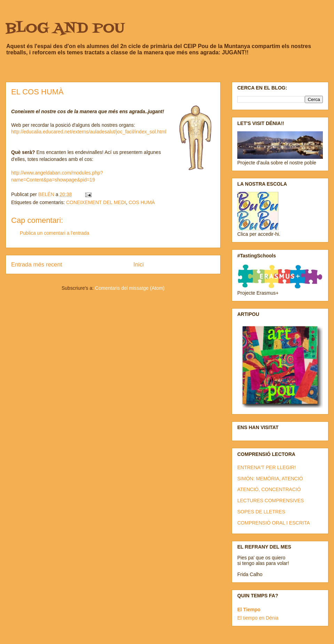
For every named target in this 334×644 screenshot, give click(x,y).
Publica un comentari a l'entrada (55, 233)
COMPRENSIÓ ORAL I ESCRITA (273, 523)
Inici (138, 265)
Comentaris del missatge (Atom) (130, 288)
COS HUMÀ (142, 202)
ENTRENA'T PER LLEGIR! (267, 467)
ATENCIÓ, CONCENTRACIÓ (269, 489)
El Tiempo (249, 610)
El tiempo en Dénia (258, 618)
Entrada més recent (37, 265)
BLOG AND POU (65, 29)
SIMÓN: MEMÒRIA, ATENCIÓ (270, 479)
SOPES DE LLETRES (261, 512)
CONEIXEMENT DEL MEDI (96, 202)
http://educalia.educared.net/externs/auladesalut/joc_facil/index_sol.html (89, 132)
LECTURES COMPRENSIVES (271, 501)
